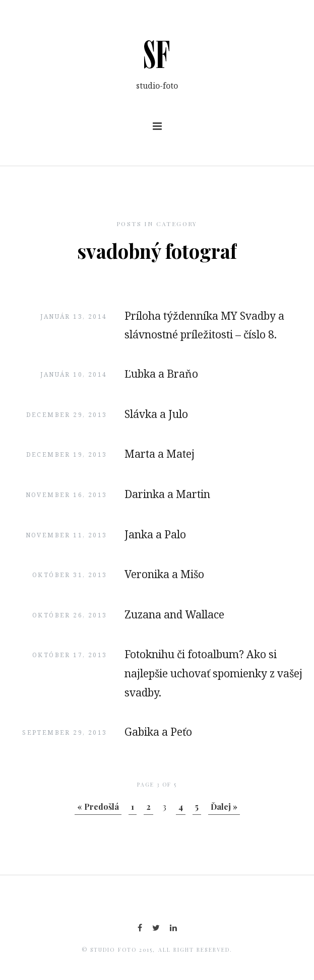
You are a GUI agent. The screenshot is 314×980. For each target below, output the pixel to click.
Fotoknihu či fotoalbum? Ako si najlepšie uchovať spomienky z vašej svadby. (213, 673)
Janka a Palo (155, 534)
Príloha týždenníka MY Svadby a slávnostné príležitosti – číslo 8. (204, 325)
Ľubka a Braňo (161, 374)
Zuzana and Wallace (174, 614)
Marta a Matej (160, 454)
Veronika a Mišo (164, 574)
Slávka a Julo (156, 414)
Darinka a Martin (167, 494)
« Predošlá (98, 807)
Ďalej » (224, 807)
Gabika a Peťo (158, 732)
